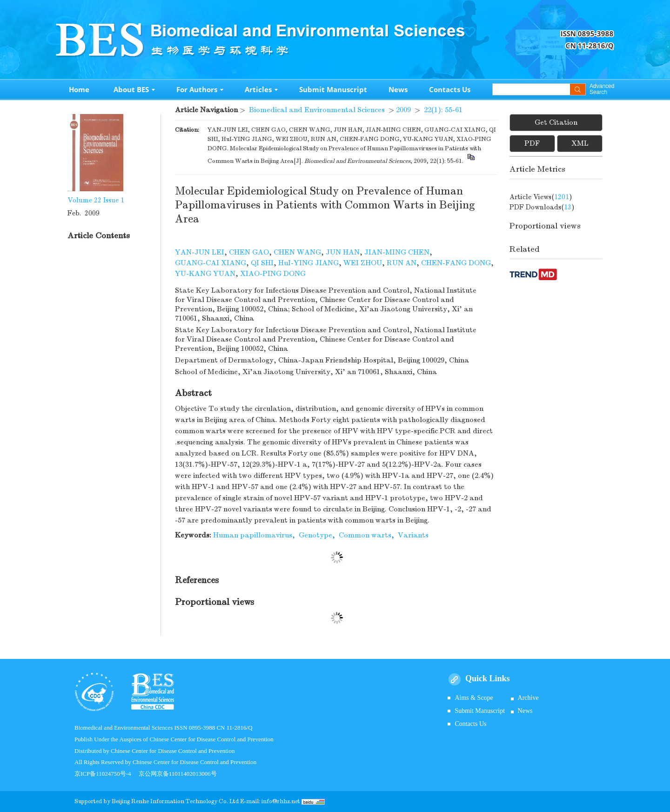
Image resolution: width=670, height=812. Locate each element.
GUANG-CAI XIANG (211, 263)
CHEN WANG (297, 252)
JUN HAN (343, 252)
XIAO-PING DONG (273, 274)
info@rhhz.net (281, 801)
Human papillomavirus (253, 535)
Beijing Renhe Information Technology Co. (171, 801)
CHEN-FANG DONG (456, 263)
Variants (413, 535)
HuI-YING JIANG (308, 263)
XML (580, 143)
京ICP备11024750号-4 (107, 774)
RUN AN (402, 263)
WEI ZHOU (363, 263)
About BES (134, 89)
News (398, 89)
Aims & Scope (474, 698)
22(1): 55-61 (443, 110)
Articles (261, 89)
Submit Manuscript (333, 89)
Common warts (365, 535)
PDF (532, 143)
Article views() (541, 197)
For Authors (200, 89)
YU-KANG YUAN (205, 274)
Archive (528, 698)
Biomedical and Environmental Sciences (317, 110)
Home (79, 89)
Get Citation (556, 122)
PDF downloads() (542, 207)
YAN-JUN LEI (200, 252)
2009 (403, 110)
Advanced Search (602, 89)
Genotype (315, 535)
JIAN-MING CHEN (397, 252)
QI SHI (262, 263)
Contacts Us (450, 89)
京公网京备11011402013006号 (178, 774)
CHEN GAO (249, 252)
